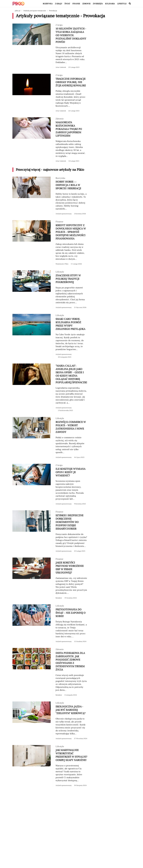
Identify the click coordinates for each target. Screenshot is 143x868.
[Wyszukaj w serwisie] (130, 4)
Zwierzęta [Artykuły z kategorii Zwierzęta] (98, 4)
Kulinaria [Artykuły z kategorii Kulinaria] (110, 4)
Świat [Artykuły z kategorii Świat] (67, 4)
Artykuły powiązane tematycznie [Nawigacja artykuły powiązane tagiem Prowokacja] (35, 11)
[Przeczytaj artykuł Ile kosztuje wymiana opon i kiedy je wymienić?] (50, 485)
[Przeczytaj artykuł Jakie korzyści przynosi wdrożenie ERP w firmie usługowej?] (50, 579)
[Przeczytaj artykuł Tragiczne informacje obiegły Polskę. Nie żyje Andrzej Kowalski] (50, 93)
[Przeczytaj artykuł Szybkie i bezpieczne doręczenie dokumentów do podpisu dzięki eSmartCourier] (50, 532)
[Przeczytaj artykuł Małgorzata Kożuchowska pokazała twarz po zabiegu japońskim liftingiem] (50, 140)
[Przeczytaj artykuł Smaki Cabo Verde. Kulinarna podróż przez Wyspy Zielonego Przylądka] (50, 336)
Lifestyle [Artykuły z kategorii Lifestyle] (122, 4)
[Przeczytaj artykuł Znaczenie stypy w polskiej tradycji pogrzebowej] (50, 290)
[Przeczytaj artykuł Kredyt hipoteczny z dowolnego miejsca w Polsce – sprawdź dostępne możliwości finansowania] (50, 243)
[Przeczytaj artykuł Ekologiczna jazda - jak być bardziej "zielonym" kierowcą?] (50, 721)
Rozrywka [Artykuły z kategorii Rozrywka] (48, 4)
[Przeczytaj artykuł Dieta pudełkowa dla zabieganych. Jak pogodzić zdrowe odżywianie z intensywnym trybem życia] (50, 672)
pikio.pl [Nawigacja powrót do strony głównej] (18, 11)
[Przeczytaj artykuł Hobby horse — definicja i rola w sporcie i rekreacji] (50, 196)
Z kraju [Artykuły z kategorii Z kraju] (59, 4)
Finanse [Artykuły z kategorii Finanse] (76, 4)
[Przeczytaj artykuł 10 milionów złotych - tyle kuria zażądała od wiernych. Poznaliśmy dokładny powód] (50, 46)
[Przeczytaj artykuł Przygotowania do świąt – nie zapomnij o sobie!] (50, 624)
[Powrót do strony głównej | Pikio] (19, 4)
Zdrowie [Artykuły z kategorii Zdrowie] (86, 4)
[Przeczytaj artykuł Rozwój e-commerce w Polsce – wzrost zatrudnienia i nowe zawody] (50, 438)
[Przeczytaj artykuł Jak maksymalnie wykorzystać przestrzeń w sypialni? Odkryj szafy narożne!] (50, 766)
